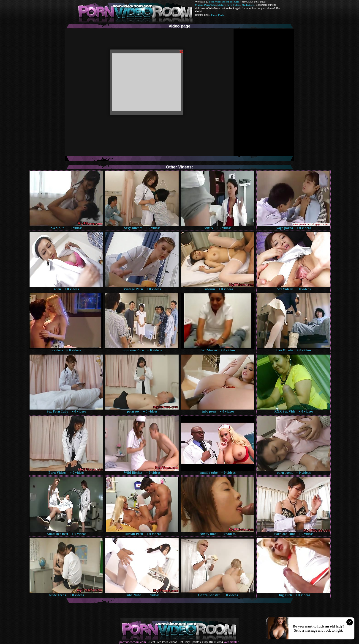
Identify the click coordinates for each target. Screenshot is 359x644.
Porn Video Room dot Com (224, 2)
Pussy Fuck (217, 15)
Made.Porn (248, 5)
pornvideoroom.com (133, 642)
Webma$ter (231, 642)
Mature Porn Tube (206, 5)
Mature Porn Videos (229, 5)
